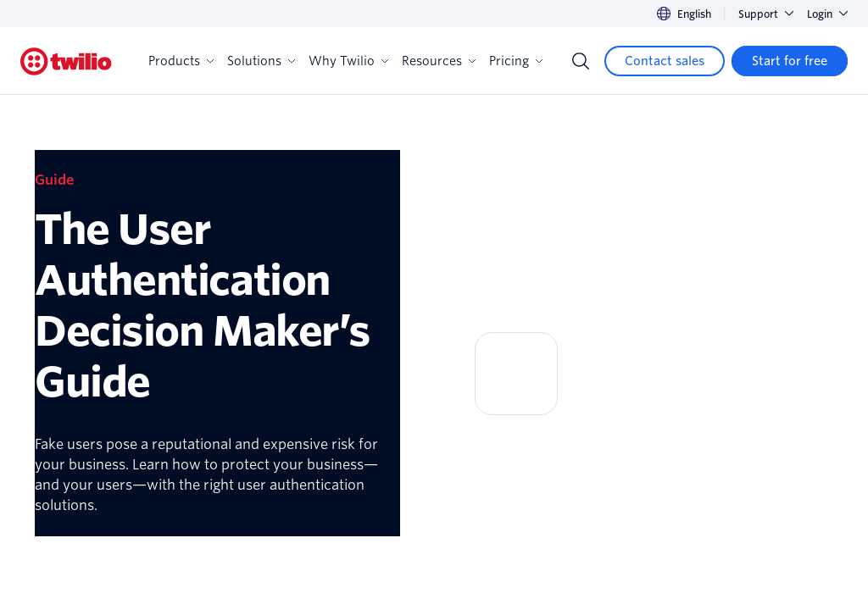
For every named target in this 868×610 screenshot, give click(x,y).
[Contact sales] (665, 61)
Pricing (516, 61)
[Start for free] (790, 61)
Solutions (261, 61)
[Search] (581, 61)
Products (181, 61)
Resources (439, 61)
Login (827, 14)
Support (766, 14)
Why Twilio (348, 61)
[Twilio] (66, 61)
